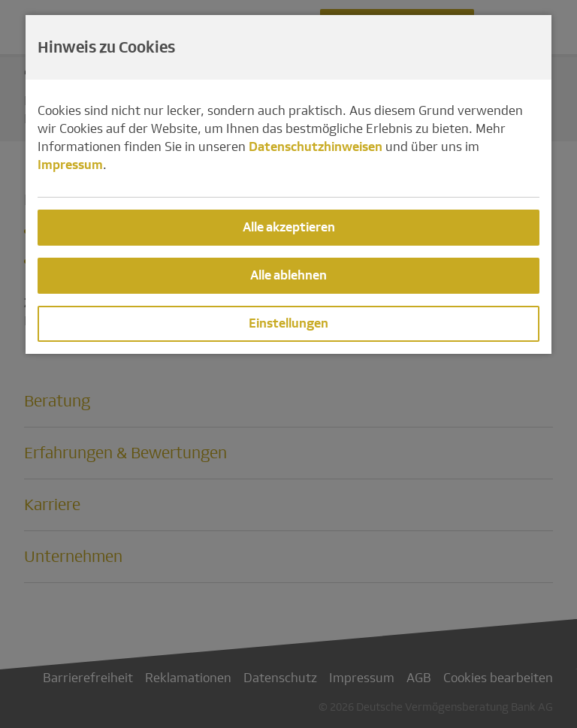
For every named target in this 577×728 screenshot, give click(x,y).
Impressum (70, 165)
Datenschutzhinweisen (316, 147)
